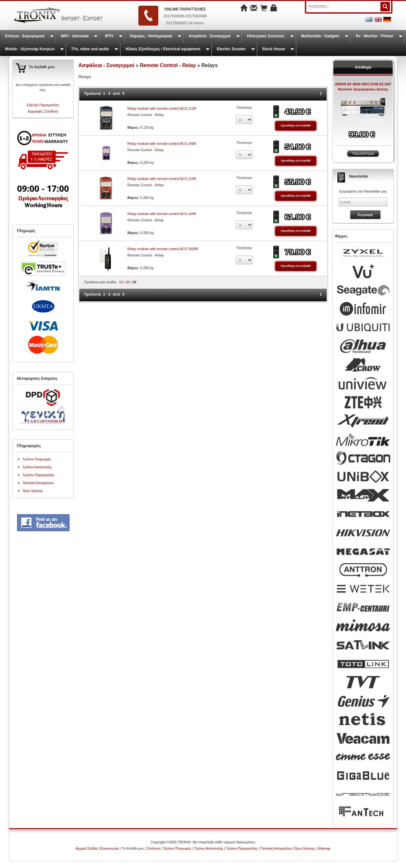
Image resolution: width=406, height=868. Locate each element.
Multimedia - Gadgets (320, 36)
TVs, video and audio (90, 49)
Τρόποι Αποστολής (37, 467)
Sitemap (324, 848)
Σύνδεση (51, 111)
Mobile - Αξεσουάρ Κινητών (30, 49)
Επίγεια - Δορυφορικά (25, 36)
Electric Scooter (231, 49)
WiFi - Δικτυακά (75, 36)
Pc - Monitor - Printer (375, 36)
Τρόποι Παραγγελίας (39, 475)
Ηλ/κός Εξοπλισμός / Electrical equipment (163, 49)
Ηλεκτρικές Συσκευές (266, 36)
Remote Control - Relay (168, 65)
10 (121, 282)
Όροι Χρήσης (33, 491)
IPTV (109, 36)
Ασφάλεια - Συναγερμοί (210, 36)
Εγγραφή (35, 111)
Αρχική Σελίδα (86, 848)
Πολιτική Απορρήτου (38, 483)
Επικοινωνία (110, 848)
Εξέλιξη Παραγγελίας (43, 105)
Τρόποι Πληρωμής (37, 459)
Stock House (274, 49)
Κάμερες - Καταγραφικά (151, 36)
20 (128, 282)
